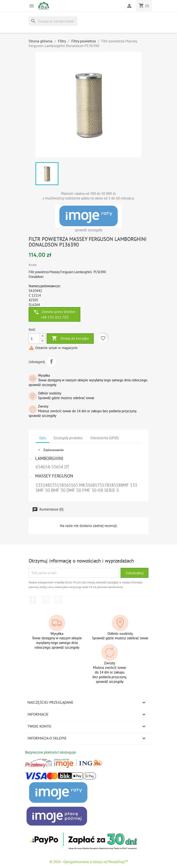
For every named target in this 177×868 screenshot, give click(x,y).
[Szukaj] (53, 21)
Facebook (33, 600)
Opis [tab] (42, 438)
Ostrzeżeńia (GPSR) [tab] (105, 438)
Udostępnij (51, 361)
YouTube (46, 600)
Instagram (59, 600)
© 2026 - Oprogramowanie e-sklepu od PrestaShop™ (89, 862)
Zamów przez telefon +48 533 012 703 (54, 314)
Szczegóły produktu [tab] (68, 438)
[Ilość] (34, 338)
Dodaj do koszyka (70, 338)
